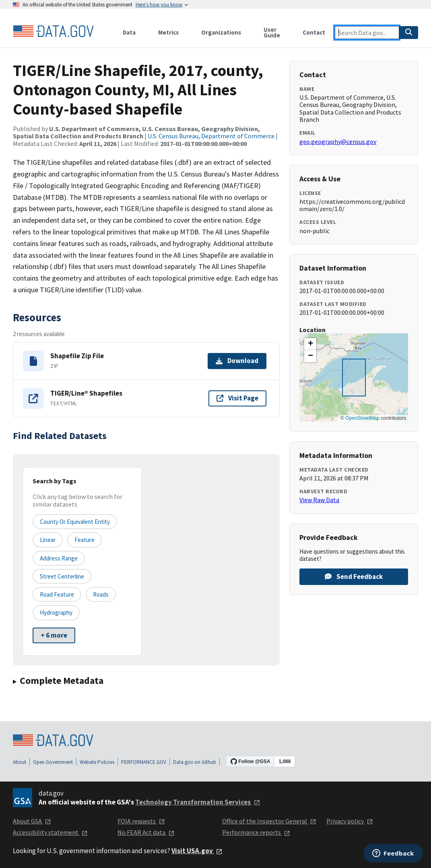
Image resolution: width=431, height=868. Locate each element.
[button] (310, 344)
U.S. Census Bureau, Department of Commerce (211, 136)
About (20, 762)
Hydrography (56, 613)
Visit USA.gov (197, 851)
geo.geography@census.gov (338, 142)
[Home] (53, 31)
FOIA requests (141, 821)
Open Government (53, 762)
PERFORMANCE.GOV (144, 762)
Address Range (59, 558)
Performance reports (256, 832)
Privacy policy (350, 821)
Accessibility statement (50, 832)
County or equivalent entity (75, 522)
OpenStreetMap (362, 418)
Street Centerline (62, 576)
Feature (85, 540)
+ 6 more (54, 635)
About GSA (32, 821)
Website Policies (97, 762)
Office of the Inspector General (269, 821)
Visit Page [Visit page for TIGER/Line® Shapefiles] (237, 398)
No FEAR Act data (146, 832)
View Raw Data (319, 500)
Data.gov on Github (195, 762)
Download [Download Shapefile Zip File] (237, 361)
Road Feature (57, 594)
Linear (48, 540)
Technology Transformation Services (198, 802)
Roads (101, 594)
